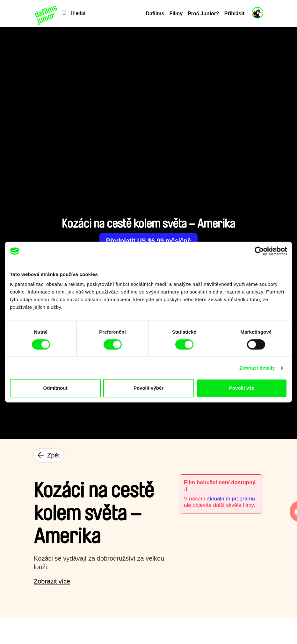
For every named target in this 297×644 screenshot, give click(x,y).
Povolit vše (242, 388)
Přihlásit (234, 14)
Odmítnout (55, 388)
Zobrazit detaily (257, 368)
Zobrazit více (52, 581)
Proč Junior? (203, 14)
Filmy (176, 14)
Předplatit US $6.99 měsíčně (149, 241)
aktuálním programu (231, 499)
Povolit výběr (148, 388)
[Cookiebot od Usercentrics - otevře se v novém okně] (259, 251)
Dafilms (155, 14)
